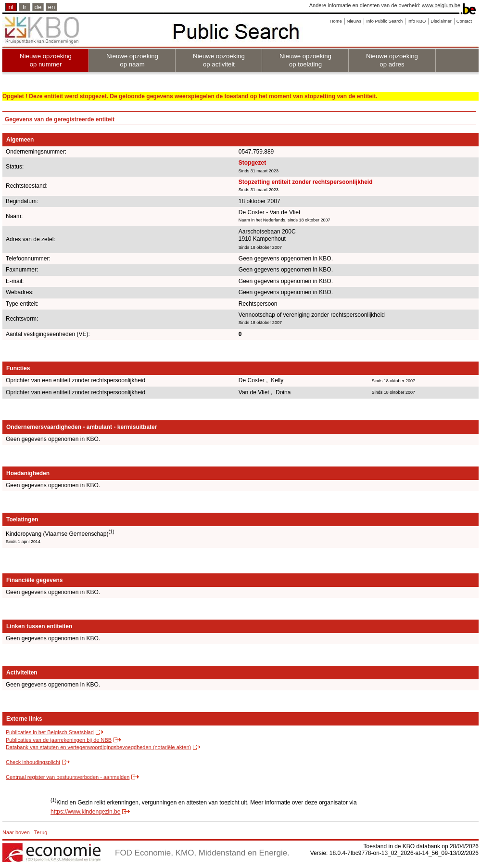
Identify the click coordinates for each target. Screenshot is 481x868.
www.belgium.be (441, 5)
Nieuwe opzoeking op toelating (305, 60)
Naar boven (16, 832)
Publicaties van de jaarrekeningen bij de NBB (59, 740)
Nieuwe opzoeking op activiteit (219, 60)
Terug (41, 832)
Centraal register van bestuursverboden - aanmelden (68, 777)
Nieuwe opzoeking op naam (132, 60)
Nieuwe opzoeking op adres (392, 60)
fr (25, 7)
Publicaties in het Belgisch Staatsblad (50, 732)
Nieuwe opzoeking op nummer (46, 60)
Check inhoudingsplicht (33, 762)
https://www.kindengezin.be (85, 812)
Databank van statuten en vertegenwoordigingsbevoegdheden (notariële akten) (98, 747)
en (52, 7)
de (38, 7)
